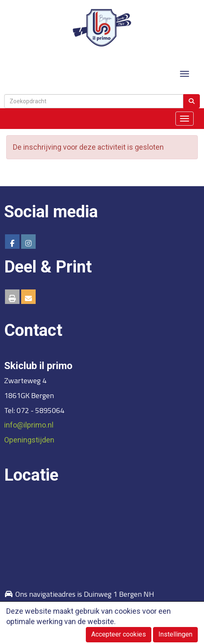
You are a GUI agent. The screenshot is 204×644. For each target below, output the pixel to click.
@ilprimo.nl (29, 425)
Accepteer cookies (119, 634)
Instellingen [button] (175, 634)
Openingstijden (29, 440)
